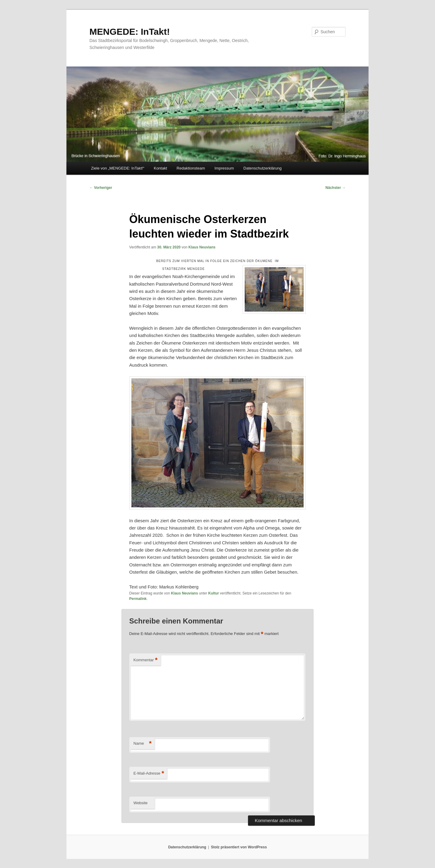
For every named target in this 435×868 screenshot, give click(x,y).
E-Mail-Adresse (149, 774)
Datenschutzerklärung (263, 168)
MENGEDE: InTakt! (130, 32)
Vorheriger (101, 188)
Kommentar (146, 660)
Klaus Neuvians (202, 247)
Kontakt (160, 168)
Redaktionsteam (191, 168)
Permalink (138, 599)
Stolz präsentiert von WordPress (239, 847)
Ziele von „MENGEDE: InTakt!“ (118, 168)
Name (143, 744)
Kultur (213, 593)
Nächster (335, 188)
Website (141, 803)
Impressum (224, 168)
